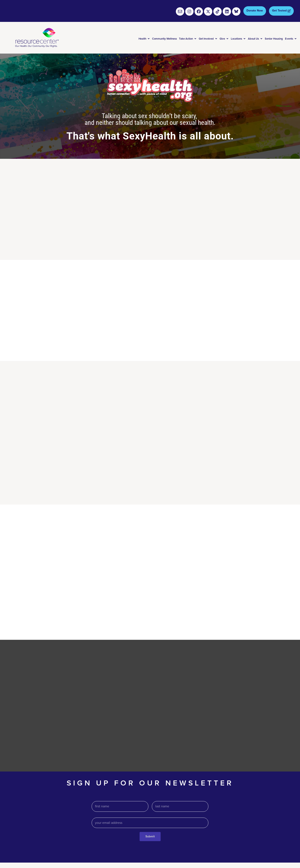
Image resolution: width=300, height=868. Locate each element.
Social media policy (281, 849)
